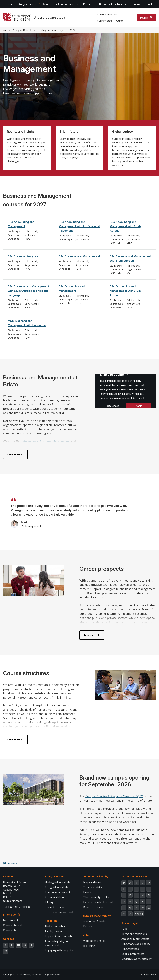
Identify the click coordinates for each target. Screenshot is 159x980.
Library (49, 902)
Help (124, 929)
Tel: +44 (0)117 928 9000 (17, 907)
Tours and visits (93, 887)
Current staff (105, 21)
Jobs (86, 935)
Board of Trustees (94, 907)
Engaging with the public (59, 950)
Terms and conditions (134, 934)
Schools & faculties (67, 4)
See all (139, 914)
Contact (8, 877)
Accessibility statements (135, 939)
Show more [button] (13, 454)
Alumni (120, 21)
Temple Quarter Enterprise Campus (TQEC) (114, 796)
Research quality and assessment (57, 943)
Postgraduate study (57, 887)
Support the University (97, 916)
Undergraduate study (49, 18)
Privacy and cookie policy (136, 944)
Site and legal (129, 923)
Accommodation (54, 897)
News (137, 4)
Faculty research (55, 931)
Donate (88, 926)
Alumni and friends (94, 921)
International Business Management (46, 441)
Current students (107, 14)
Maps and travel (93, 882)
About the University (96, 877)
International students (58, 892)
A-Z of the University (134, 877)
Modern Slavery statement (137, 959)
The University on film (96, 897)
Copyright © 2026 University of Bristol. (22, 975)
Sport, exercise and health (60, 912)
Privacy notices (130, 949)
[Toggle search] (146, 18)
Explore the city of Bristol (98, 902)
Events (87, 892)
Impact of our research (58, 936)
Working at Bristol (94, 941)
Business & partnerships (114, 4)
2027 (72, 30)
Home (9, 4)
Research (89, 4)
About (47, 4)
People (149, 4)
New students (11, 920)
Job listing (89, 946)
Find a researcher (55, 926)
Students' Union (54, 907)
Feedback (12, 864)
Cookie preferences (133, 954)
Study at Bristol (27, 4)
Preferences (112, 406)
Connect (8, 939)
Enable (138, 406)
